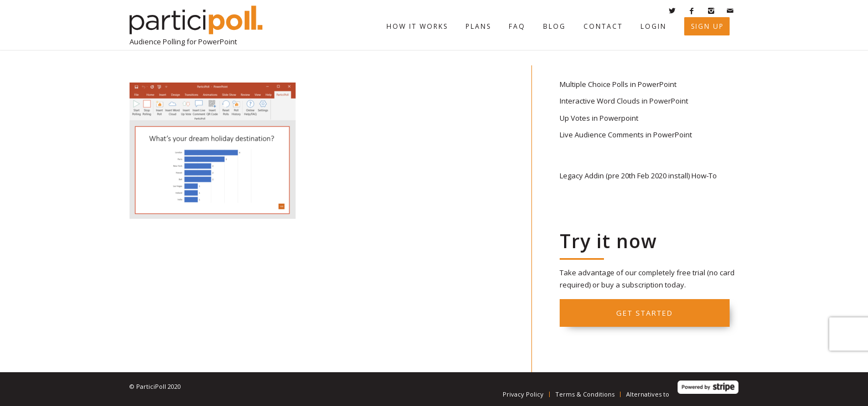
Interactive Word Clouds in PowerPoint (624, 101)
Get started (645, 313)
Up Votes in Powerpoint (599, 118)
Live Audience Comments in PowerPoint (626, 135)
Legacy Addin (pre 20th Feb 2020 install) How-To (638, 176)
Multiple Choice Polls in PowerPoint (618, 84)
